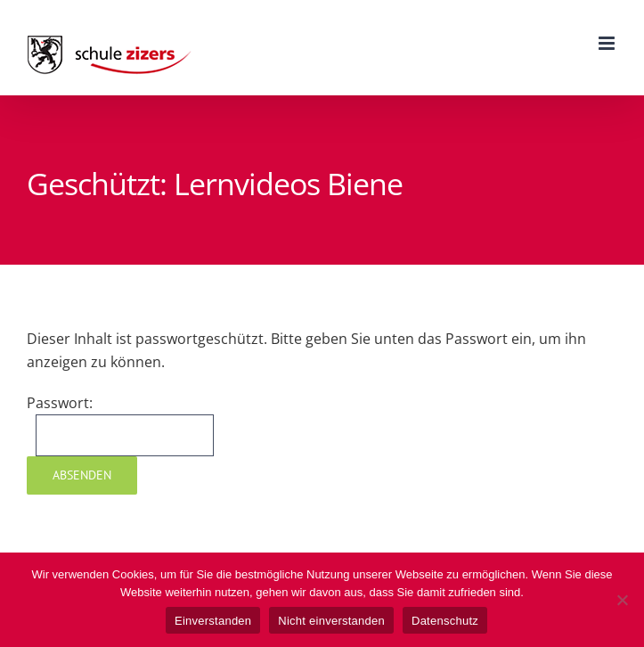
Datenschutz (445, 621)
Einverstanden (213, 621)
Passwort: (120, 425)
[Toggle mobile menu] (608, 43)
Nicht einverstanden (331, 621)
